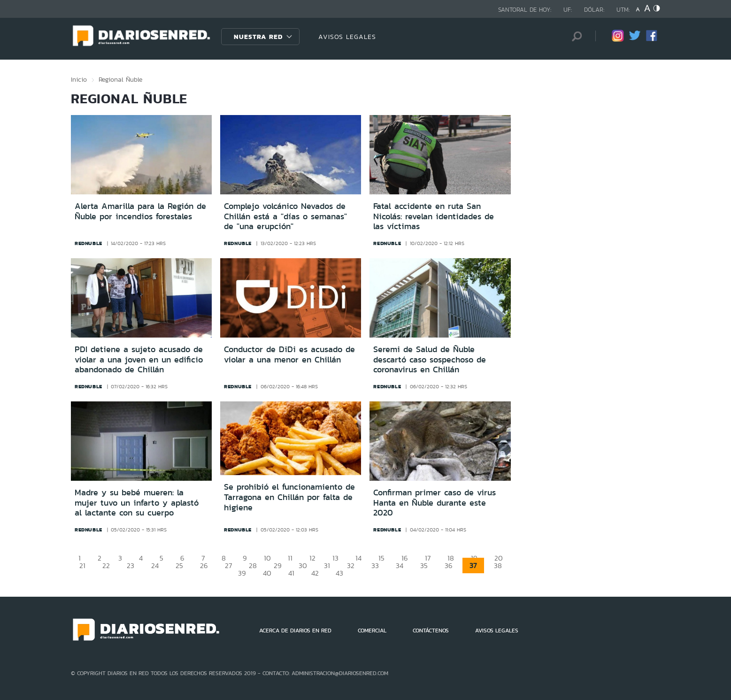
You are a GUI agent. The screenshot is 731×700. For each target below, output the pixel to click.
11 (290, 558)
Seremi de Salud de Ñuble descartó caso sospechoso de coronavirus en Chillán (430, 359)
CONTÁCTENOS (431, 631)
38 (498, 565)
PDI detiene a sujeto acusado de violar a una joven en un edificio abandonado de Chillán (139, 359)
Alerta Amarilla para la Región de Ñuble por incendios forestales (140, 211)
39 (242, 573)
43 (339, 573)
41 (291, 573)
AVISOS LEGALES (347, 37)
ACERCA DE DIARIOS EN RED (295, 631)
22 (106, 565)
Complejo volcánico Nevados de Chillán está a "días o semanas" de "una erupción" (285, 216)
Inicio (79, 79)
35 (424, 565)
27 (228, 565)
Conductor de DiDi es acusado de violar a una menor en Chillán (289, 354)
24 (155, 565)
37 (473, 565)
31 (327, 565)
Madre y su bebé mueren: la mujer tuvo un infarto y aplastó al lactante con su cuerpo (137, 503)
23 (131, 565)
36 (449, 565)
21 (82, 565)
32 (351, 565)
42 (315, 573)
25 (179, 565)
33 (375, 565)
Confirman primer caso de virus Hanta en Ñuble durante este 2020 (435, 503)
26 (204, 565)
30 (303, 565)
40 (267, 573)
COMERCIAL (372, 631)
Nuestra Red (258, 37)
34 (400, 565)
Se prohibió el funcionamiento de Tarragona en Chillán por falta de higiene (289, 497)
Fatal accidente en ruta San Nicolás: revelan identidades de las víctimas (434, 216)
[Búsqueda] (574, 36)
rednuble (88, 243)
